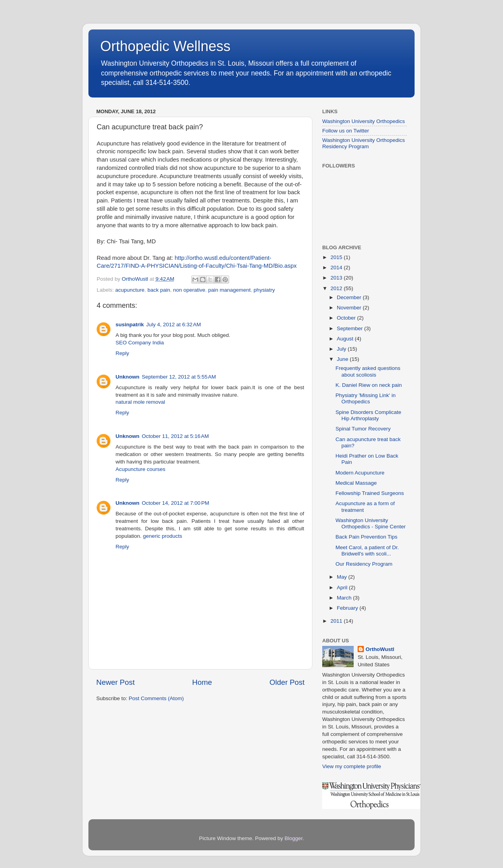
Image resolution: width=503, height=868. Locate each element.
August (346, 339)
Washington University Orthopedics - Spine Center (371, 523)
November (350, 308)
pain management (229, 290)
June (343, 359)
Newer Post (116, 682)
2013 (337, 278)
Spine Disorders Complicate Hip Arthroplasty (368, 415)
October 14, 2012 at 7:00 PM (175, 503)
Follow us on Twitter (346, 131)
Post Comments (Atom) (156, 698)
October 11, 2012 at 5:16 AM (175, 436)
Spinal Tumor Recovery (363, 429)
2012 (337, 288)
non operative (189, 290)
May (342, 577)
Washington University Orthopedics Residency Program (363, 143)
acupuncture (130, 290)
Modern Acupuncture (360, 473)
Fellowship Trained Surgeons (370, 493)
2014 (337, 268)
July (342, 349)
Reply (122, 353)
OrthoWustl (380, 649)
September (351, 328)
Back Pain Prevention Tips (367, 537)
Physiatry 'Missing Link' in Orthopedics (366, 398)
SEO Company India (140, 343)
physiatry (264, 290)
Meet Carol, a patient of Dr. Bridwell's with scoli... (367, 551)
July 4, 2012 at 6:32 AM (173, 325)
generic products (163, 536)
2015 (337, 257)
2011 (337, 621)
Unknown (128, 377)
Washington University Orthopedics (363, 121)
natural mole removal (140, 402)
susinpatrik (130, 325)
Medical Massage (356, 483)
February (348, 608)
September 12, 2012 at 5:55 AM (179, 377)
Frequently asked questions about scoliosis (368, 371)
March (345, 598)
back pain (159, 290)
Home (202, 682)
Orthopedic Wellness (165, 46)
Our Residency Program (364, 564)
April (343, 588)
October (347, 318)
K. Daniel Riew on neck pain (369, 385)
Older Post (287, 682)
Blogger (294, 838)
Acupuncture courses (140, 469)
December (350, 297)
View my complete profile (352, 766)
